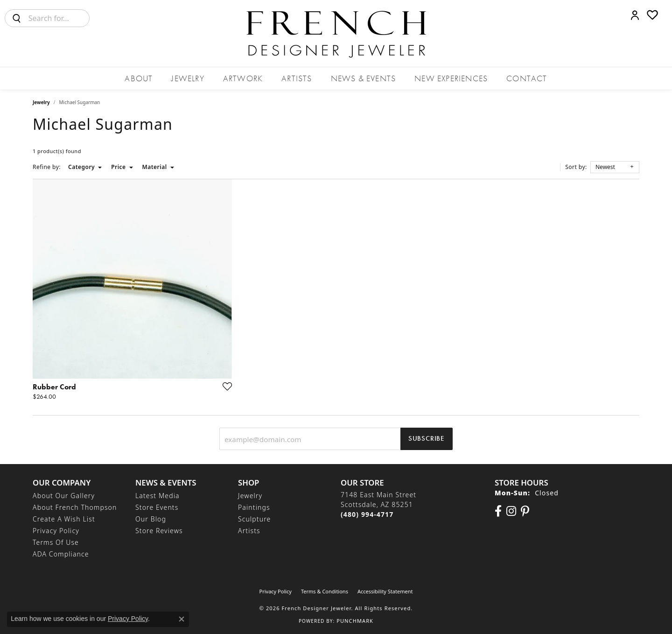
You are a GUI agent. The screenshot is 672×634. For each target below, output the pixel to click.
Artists (297, 78)
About (139, 78)
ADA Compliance (61, 554)
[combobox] (59, 18)
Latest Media (157, 496)
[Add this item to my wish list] (224, 386)
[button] (635, 15)
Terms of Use (56, 542)
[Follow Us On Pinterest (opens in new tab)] (525, 511)
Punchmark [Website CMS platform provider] (355, 621)
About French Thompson (75, 507)
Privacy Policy (56, 531)
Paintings (254, 507)
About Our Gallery (64, 496)
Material (155, 167)
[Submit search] (17, 18)
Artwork (243, 78)
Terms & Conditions (325, 591)
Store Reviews (159, 531)
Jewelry (188, 78)
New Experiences (451, 78)
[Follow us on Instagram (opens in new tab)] (511, 511)
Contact (527, 78)
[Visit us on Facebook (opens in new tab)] (498, 511)
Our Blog (151, 519)
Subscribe (427, 438)
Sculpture (254, 519)
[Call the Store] (367, 514)
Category (81, 167)
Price (118, 167)
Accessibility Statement (385, 591)
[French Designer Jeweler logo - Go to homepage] (336, 33)
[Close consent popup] (182, 619)
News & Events (364, 78)
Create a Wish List (64, 519)
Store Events (157, 507)
